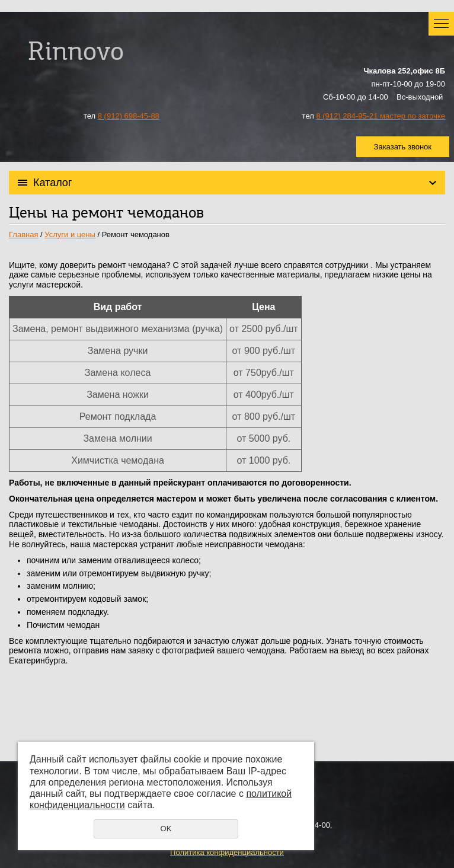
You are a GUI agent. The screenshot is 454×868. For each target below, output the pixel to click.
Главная (23, 234)
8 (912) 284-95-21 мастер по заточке (381, 116)
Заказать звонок (403, 147)
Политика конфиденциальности (227, 852)
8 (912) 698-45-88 (129, 116)
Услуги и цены (70, 234)
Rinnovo (76, 54)
